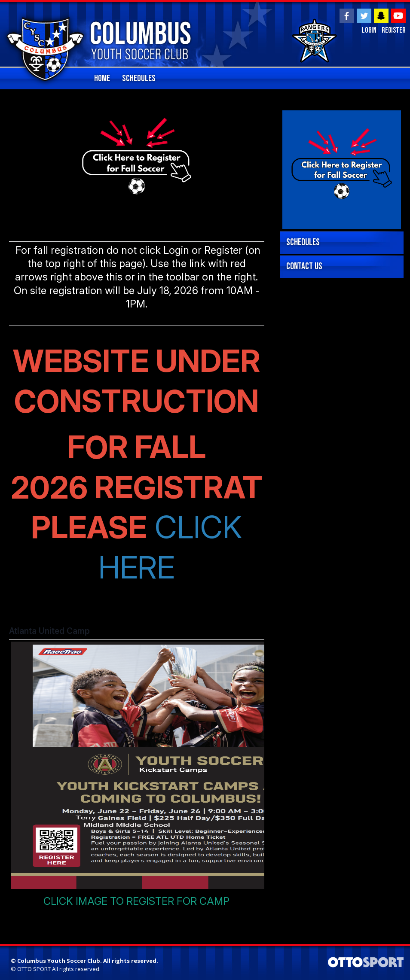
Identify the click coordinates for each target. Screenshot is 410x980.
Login (369, 31)
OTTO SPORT (34, 969)
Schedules (139, 78)
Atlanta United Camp (49, 631)
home (102, 78)
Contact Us (304, 266)
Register (393, 31)
